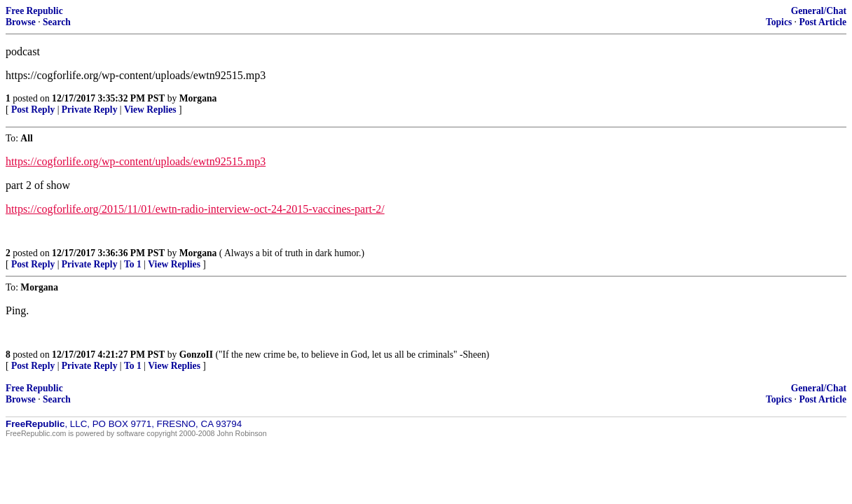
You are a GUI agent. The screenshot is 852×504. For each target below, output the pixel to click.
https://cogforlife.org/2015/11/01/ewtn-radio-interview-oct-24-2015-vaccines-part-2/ (195, 209)
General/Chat (819, 11)
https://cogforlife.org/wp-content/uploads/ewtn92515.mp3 (136, 161)
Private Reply (90, 110)
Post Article (823, 22)
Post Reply (33, 110)
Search (57, 22)
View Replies (150, 110)
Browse (21, 22)
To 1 (133, 264)
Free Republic (34, 11)
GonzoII (196, 355)
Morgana (198, 98)
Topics (779, 22)
